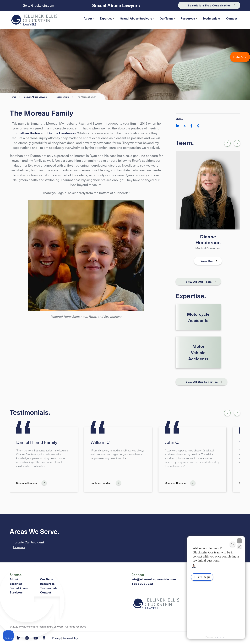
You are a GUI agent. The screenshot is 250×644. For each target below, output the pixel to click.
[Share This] (198, 126)
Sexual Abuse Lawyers (116, 5)
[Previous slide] (227, 143)
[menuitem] (88, 18)
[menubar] (160, 18)
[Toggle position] (233, 544)
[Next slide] (237, 413)
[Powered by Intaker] (222, 637)
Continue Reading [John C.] (175, 483)
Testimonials (211, 18)
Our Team (167, 18)
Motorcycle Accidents (198, 317)
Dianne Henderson (62, 133)
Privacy (56, 638)
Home (13, 97)
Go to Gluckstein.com (38, 5)
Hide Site (240, 57)
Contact (232, 18)
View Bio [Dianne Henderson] (207, 261)
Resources (189, 18)
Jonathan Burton (28, 133)
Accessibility (70, 638)
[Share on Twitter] (185, 126)
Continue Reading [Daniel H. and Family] (27, 483)
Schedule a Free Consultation (209, 5)
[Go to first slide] (237, 143)
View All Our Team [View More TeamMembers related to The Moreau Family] (199, 281)
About (89, 18)
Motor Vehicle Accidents (198, 352)
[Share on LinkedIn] (178, 126)
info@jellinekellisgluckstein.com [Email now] (154, 579)
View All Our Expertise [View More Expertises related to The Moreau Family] (202, 382)
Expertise (107, 18)
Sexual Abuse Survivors (137, 18)
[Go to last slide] (227, 413)
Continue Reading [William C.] (101, 483)
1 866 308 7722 (142, 584)
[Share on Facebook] (191, 126)
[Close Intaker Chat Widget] (239, 541)
